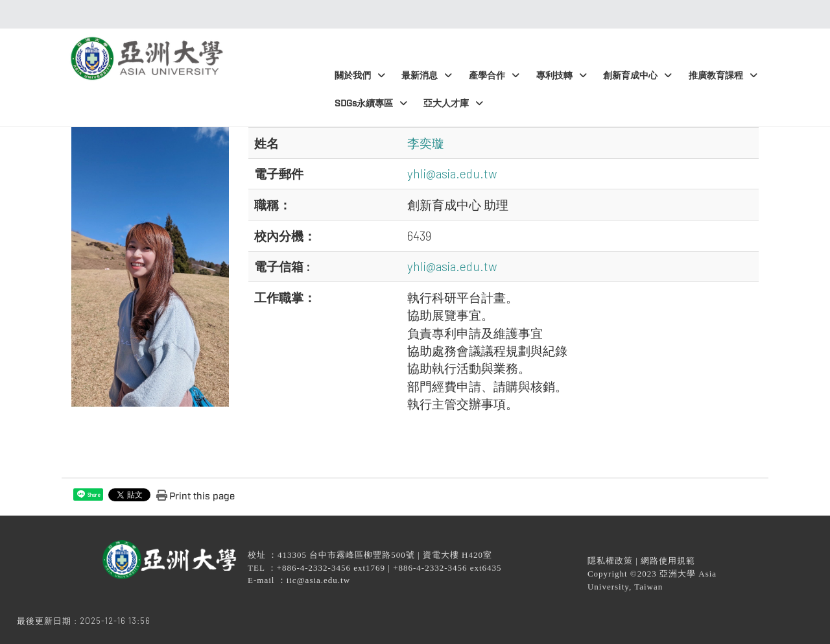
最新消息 (427, 76)
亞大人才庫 (453, 103)
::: (411, 14)
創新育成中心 (637, 76)
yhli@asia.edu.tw (452, 173)
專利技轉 (562, 76)
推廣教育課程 (723, 76)
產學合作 (494, 76)
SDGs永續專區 (371, 103)
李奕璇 (426, 143)
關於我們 (360, 76)
